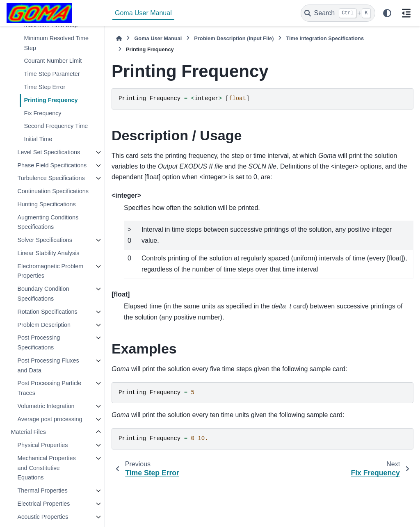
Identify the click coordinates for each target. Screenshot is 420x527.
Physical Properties (42, 445)
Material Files (28, 432)
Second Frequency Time (56, 126)
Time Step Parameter (52, 74)
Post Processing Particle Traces (49, 388)
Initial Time (38, 139)
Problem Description (44, 325)
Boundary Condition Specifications (43, 294)
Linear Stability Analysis (48, 253)
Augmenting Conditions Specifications (48, 222)
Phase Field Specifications (52, 165)
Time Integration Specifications (325, 38)
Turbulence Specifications (51, 178)
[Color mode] (387, 13)
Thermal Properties (42, 490)
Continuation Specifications (53, 191)
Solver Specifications (45, 240)
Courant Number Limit (53, 61)
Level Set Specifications (49, 152)
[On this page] (406, 13)
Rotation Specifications (47, 312)
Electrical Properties (43, 504)
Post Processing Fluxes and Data (48, 365)
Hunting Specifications (46, 204)
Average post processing (50, 419)
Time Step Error (45, 87)
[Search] (338, 13)
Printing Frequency (51, 100)
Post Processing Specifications (39, 342)
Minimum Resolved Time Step (56, 43)
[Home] (119, 38)
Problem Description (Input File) (234, 38)
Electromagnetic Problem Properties (50, 271)
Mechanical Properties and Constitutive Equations (46, 468)
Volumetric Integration (46, 406)
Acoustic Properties (43, 517)
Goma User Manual (143, 13)
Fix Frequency (42, 113)
